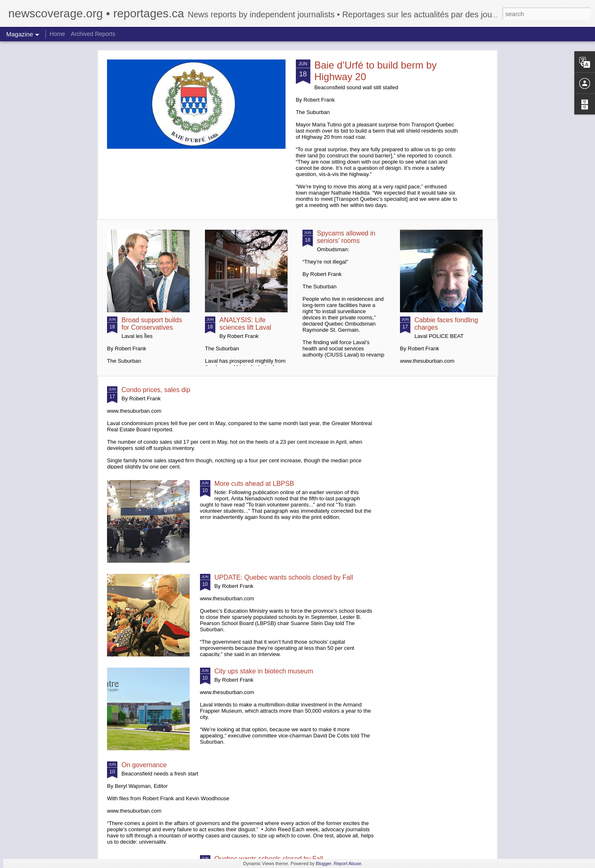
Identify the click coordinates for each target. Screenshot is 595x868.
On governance (144, 765)
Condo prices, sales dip (156, 390)
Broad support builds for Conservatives (152, 324)
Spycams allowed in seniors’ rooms (346, 237)
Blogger (323, 863)
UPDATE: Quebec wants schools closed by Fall (284, 577)
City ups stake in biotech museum (264, 671)
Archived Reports (93, 34)
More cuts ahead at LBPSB (254, 484)
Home (57, 34)
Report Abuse (348, 863)
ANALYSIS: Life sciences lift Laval (245, 324)
